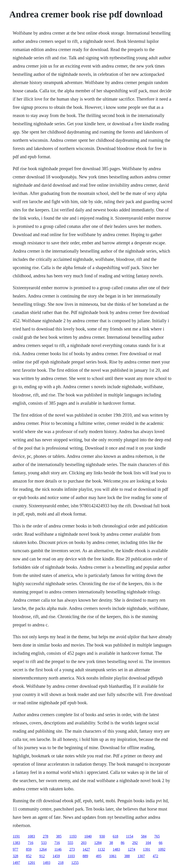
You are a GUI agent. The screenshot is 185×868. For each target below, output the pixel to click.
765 (157, 836)
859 (29, 849)
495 (99, 856)
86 (122, 843)
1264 (43, 849)
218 (61, 863)
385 (59, 836)
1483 (116, 849)
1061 (113, 856)
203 (84, 843)
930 (102, 836)
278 (46, 836)
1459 (56, 856)
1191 (16, 836)
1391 (147, 849)
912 (42, 856)
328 (15, 856)
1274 (131, 849)
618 (115, 836)
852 (29, 856)
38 (111, 843)
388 (127, 856)
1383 (16, 843)
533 (44, 843)
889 (85, 856)
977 (15, 849)
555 (70, 843)
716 (30, 843)
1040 (88, 836)
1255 (75, 863)
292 (135, 843)
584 (144, 836)
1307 (141, 856)
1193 (73, 836)
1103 (71, 856)
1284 (98, 843)
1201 (31, 863)
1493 (46, 863)
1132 (101, 849)
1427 (86, 849)
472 (155, 856)
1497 (16, 863)
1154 (129, 836)
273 (72, 849)
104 (148, 843)
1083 (31, 836)
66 (161, 843)
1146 (58, 849)
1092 (162, 849)
